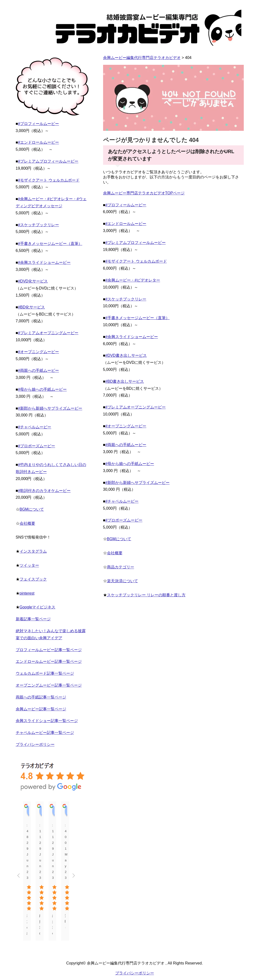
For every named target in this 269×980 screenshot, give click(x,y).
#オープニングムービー (126, 426)
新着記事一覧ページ (33, 619)
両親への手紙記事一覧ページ (41, 697)
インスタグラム (33, 551)
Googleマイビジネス (38, 607)
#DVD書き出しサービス (126, 355)
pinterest (27, 593)
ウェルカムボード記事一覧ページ (45, 673)
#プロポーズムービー (124, 520)
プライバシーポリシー (35, 744)
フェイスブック (33, 579)
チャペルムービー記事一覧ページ (45, 733)
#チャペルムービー (122, 501)
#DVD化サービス (33, 281)
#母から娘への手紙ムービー (130, 464)
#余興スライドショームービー (132, 337)
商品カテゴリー (121, 567)
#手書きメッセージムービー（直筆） (137, 318)
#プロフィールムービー (126, 205)
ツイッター (29, 565)
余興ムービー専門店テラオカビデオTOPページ (144, 193)
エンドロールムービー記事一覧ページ (49, 661)
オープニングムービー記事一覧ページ (49, 685)
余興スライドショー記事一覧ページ (47, 721)
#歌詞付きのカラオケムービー (44, 491)
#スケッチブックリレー (126, 299)
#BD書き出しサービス (125, 381)
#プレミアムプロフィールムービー (135, 243)
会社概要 (115, 553)
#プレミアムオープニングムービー (135, 407)
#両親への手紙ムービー (126, 445)
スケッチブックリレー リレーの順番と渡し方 (146, 595)
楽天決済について (122, 581)
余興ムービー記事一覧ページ (41, 709)
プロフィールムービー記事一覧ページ (49, 650)
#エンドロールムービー (126, 224)
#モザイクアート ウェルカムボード (136, 261)
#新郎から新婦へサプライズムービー (137, 483)
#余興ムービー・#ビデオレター (133, 280)
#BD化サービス (31, 307)
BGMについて (119, 539)
